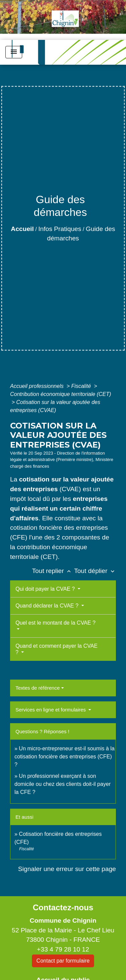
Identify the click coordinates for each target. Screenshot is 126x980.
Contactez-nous (63, 907)
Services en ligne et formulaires (51, 710)
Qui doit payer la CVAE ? (46, 589)
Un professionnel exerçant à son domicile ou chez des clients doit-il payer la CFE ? (62, 784)
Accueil (22, 229)
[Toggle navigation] (14, 52)
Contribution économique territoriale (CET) (61, 394)
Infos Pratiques (60, 229)
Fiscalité (82, 386)
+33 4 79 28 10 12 (63, 949)
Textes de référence (38, 688)
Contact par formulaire (63, 961)
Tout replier (53, 571)
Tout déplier (95, 571)
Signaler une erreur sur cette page (67, 869)
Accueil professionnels (38, 386)
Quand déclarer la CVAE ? (48, 606)
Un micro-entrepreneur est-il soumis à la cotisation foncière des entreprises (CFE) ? (65, 757)
